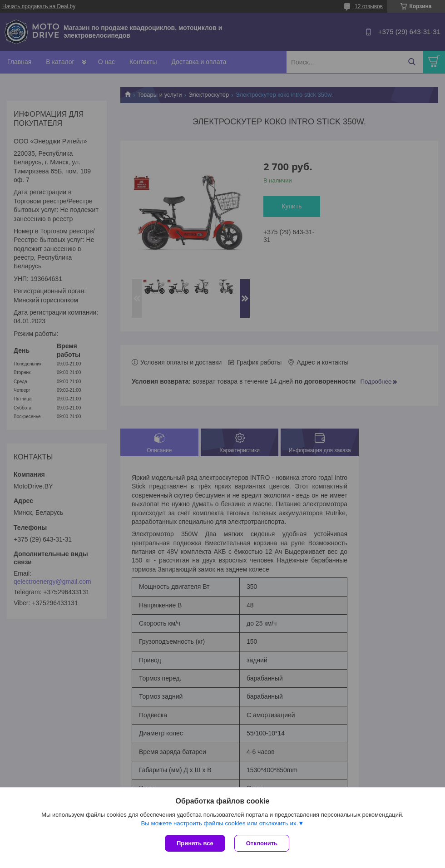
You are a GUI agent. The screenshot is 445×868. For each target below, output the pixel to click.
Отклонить (262, 843)
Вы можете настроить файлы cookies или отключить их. (219, 823)
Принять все (195, 843)
